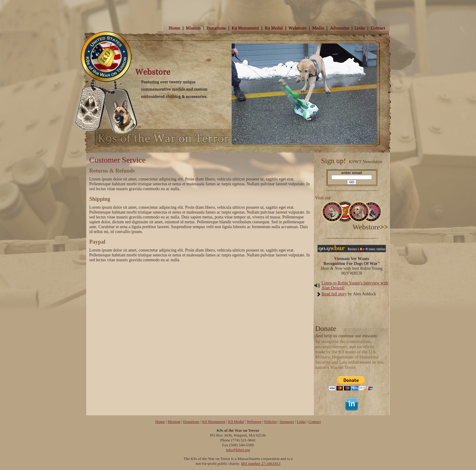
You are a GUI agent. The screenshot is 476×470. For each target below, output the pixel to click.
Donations (191, 422)
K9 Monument (214, 422)
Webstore (254, 422)
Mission (174, 422)
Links (301, 422)
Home (160, 422)
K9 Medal (236, 422)
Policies (270, 422)
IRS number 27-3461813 (261, 463)
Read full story (334, 294)
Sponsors (287, 422)
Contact (314, 422)
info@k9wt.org (238, 450)
